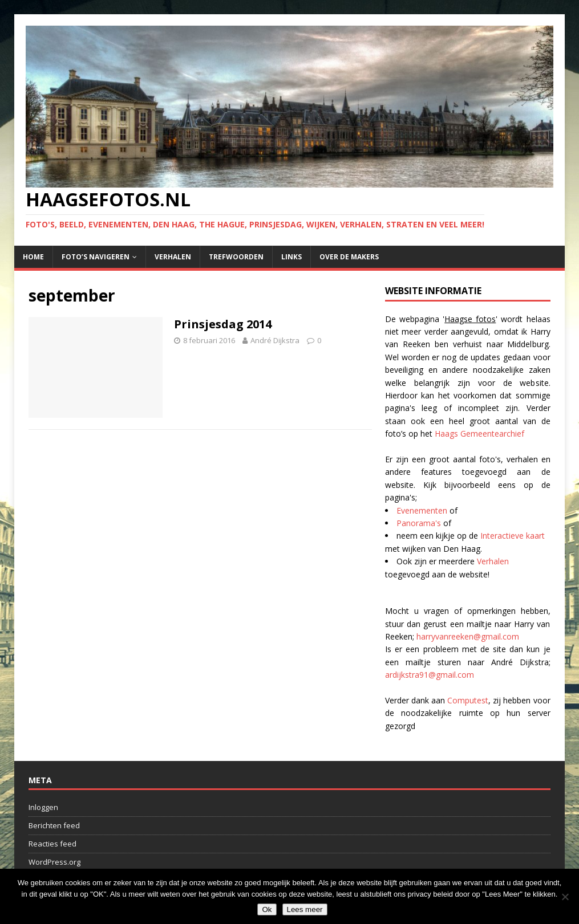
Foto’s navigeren (96, 257)
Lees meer (305, 909)
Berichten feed (54, 825)
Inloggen (43, 807)
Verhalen (173, 257)
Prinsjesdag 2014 (223, 324)
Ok (267, 909)
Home (33, 257)
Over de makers (349, 257)
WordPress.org (54, 862)
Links (291, 257)
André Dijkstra (275, 340)
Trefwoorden (236, 257)
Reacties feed (52, 844)
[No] (565, 897)
